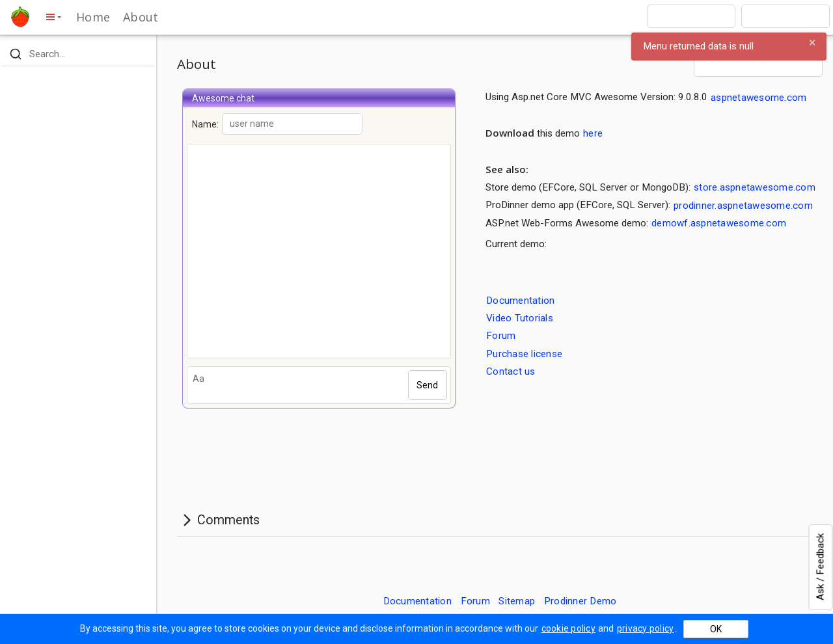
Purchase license (524, 353)
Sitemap (517, 601)
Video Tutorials (520, 318)
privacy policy (646, 628)
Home (93, 17)
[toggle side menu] (53, 17)
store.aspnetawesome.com (755, 187)
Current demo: (516, 244)
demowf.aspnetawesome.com (719, 223)
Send (427, 385)
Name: (277, 124)
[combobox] (691, 16)
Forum (501, 336)
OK (716, 629)
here (593, 133)
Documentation (520, 300)
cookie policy (568, 628)
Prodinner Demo (580, 601)
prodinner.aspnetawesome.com (743, 205)
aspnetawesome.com (758, 97)
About (141, 17)
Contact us (511, 371)
